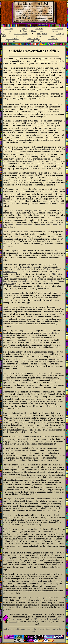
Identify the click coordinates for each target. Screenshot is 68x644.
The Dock (54, 41)
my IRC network (38, 619)
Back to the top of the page (14, 629)
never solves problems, (12, 607)
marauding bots (34, 161)
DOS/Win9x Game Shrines (32, 31)
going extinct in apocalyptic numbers (18, 225)
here (21, 472)
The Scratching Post (33, 41)
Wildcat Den (10, 41)
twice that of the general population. (24, 267)
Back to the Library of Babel (39, 629)
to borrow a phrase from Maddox (47, 149)
